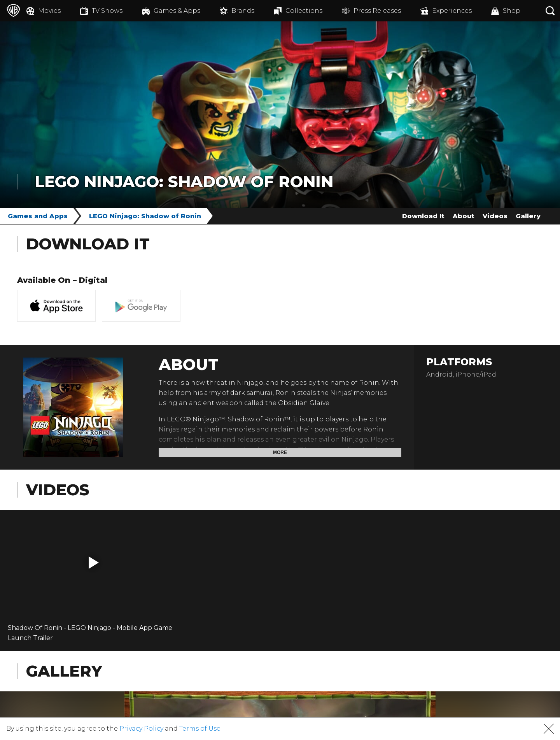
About (464, 216)
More (280, 452)
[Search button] (550, 11)
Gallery (528, 216)
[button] (94, 563)
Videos (495, 216)
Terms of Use (200, 729)
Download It (423, 216)
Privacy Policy (141, 729)
